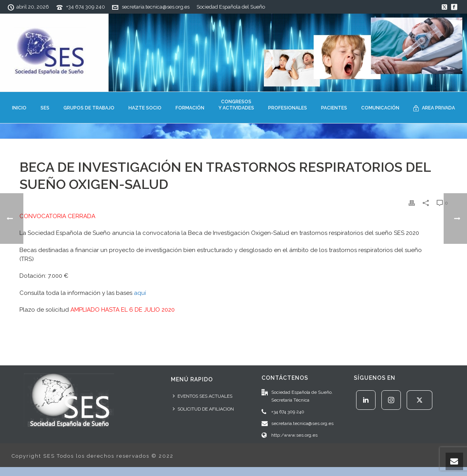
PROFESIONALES (288, 108)
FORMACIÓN (190, 108)
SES (45, 108)
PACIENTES (334, 108)
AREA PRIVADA (434, 108)
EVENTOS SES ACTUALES (203, 396)
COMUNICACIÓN (380, 108)
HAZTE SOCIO (145, 108)
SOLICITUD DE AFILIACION (203, 409)
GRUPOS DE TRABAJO (89, 108)
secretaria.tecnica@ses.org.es (156, 7)
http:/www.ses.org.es (294, 435)
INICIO (19, 108)
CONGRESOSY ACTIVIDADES (236, 105)
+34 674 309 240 (86, 7)
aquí (140, 293)
